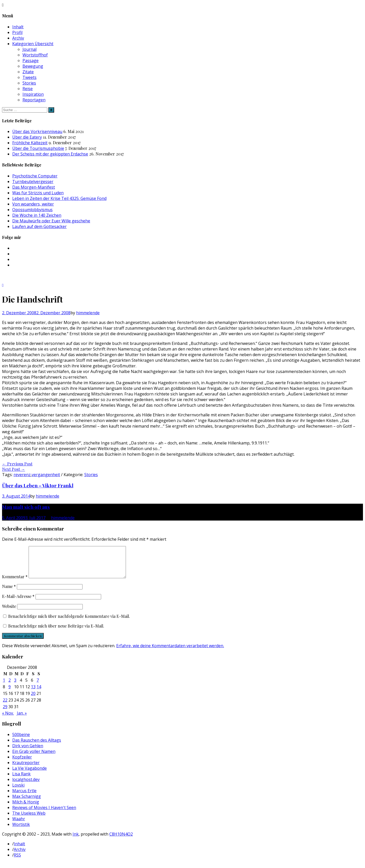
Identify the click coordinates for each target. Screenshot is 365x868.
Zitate (28, 72)
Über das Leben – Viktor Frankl (38, 485)
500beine (21, 741)
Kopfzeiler (22, 763)
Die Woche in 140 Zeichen (37, 215)
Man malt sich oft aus (26, 507)
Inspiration (33, 94)
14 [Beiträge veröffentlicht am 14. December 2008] (39, 693)
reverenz (22, 475)
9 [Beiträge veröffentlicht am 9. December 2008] (10, 693)
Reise (28, 89)
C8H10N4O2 (121, 840)
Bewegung (33, 66)
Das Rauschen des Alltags (37, 746)
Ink (76, 840)
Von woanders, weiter (33, 204)
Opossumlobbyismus (32, 210)
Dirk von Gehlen (28, 752)
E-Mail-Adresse (18, 602)
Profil (17, 32)
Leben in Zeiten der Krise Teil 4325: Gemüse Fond (59, 198)
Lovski (18, 791)
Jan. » (22, 719)
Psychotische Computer (35, 176)
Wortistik (21, 830)
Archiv (18, 38)
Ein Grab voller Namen (34, 757)
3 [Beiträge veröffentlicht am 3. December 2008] (15, 686)
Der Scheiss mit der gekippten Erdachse (50, 154)
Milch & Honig (26, 808)
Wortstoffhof (35, 55)
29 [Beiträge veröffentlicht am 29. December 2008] (5, 713)
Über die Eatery (27, 137)
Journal (30, 49)
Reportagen (34, 100)
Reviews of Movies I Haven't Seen (44, 814)
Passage (31, 61)
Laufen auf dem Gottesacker (39, 226)
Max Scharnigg (27, 802)
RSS (17, 861)
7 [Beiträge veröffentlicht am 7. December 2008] (38, 686)
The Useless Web (29, 819)
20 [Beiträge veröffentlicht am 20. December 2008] (33, 700)
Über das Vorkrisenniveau (37, 131)
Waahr (19, 825)
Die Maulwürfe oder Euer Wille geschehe (51, 221)
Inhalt (18, 27)
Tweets (30, 77)
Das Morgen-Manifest (34, 187)
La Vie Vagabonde (30, 774)
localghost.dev (26, 786)
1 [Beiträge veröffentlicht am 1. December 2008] (4, 686)
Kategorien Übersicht (33, 44)
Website (9, 612)
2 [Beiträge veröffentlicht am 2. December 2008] (10, 686)
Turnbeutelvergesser (33, 182)
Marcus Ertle (24, 797)
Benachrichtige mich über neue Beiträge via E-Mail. (56, 632)
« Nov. (8, 719)
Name (9, 592)
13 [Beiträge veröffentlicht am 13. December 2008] (33, 693)
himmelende (88, 313)
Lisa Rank (21, 780)
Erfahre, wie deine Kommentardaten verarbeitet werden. (170, 652)
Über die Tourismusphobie (38, 148)
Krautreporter (26, 769)
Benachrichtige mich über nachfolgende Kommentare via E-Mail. (69, 622)
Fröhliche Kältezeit (30, 143)
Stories (29, 83)
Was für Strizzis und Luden (38, 193)
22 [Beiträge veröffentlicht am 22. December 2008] (5, 706)
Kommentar (15, 583)
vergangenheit (46, 475)
